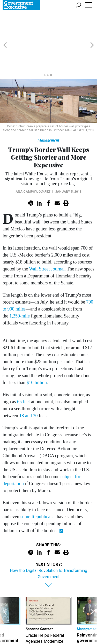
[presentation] (5, 602)
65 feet (23, 377)
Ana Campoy (26, 167)
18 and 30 (28, 391)
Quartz (44, 167)
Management (48, 115)
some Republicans (37, 492)
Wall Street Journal (47, 244)
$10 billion (37, 358)
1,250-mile (20, 291)
